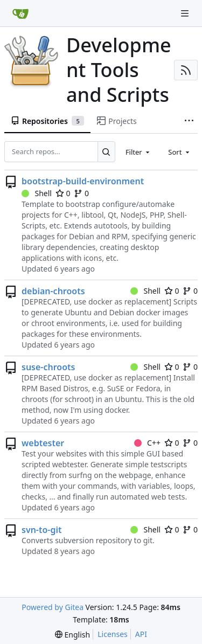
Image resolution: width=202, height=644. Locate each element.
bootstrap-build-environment (83, 181)
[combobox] (138, 151)
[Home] (20, 13)
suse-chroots (48, 367)
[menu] (72, 635)
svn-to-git (42, 530)
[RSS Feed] (186, 70)
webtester (43, 443)
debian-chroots (53, 291)
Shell (37, 193)
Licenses (113, 634)
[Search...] (106, 151)
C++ (147, 443)
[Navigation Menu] (186, 13)
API (141, 634)
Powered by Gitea (53, 607)
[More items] (189, 121)
